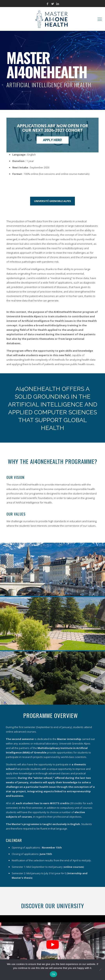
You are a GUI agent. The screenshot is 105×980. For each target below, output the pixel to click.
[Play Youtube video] (52, 945)
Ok (53, 974)
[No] (100, 970)
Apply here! (52, 140)
